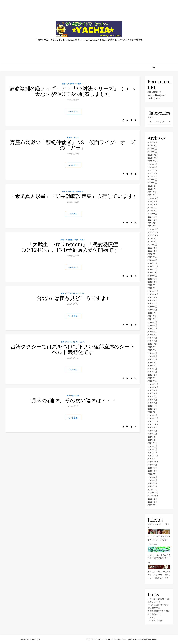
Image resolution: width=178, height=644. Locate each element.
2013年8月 (152, 356)
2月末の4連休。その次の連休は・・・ (73, 400)
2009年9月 (152, 499)
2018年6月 (152, 282)
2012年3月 (152, 409)
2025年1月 (152, 189)
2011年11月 (153, 421)
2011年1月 (152, 452)
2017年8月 (152, 300)
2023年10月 (153, 235)
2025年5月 (152, 176)
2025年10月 (153, 161)
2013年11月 (153, 347)
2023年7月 (152, 245)
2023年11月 (153, 232)
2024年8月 (152, 204)
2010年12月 (153, 455)
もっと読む (73, 111)
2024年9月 (152, 201)
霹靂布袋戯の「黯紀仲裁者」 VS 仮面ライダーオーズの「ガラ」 (73, 145)
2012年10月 (153, 387)
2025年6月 (152, 173)
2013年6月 (152, 362)
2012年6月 (152, 400)
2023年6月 (152, 248)
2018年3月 (152, 285)
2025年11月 (153, 158)
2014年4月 (152, 334)
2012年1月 (152, 415)
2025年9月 (152, 164)
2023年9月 (152, 238)
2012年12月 (153, 381)
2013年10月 (153, 350)
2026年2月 (152, 149)
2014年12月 (153, 316)
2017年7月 (152, 303)
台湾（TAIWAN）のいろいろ (73, 294)
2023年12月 (153, 229)
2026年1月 (152, 152)
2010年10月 (153, 462)
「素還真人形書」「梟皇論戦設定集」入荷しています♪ (73, 196)
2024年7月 (152, 207)
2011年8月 (152, 431)
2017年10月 (153, 294)
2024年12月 (153, 192)
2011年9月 (152, 427)
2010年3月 (152, 480)
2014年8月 (152, 325)
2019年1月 (152, 263)
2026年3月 (152, 145)
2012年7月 (152, 396)
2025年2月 (152, 186)
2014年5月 (152, 331)
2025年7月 (152, 170)
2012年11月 (153, 384)
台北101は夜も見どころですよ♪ (73, 298)
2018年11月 (153, 269)
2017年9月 (152, 297)
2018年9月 (152, 276)
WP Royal (37, 639)
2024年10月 (153, 198)
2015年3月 (152, 310)
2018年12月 (153, 266)
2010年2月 (152, 483)
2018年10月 (153, 272)
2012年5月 (152, 403)
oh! (149, 563)
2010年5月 (152, 474)
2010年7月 (152, 468)
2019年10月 (153, 257)
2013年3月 (152, 372)
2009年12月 (153, 489)
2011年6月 (152, 437)
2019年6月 (152, 260)
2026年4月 (152, 142)
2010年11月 (153, 458)
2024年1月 (152, 226)
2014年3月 (152, 338)
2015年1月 (152, 313)
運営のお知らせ (73, 396)
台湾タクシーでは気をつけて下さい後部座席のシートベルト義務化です (73, 349)
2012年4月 (152, 406)
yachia (157, 98)
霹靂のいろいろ (73, 138)
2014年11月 (153, 319)
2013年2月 (152, 375)
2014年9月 (152, 322)
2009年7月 (152, 505)
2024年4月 (152, 217)
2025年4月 (152, 180)
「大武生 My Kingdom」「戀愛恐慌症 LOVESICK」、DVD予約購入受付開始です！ (73, 247)
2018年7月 (152, 279)
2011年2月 (152, 449)
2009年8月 (152, 502)
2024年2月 (152, 223)
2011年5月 (152, 440)
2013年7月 (152, 359)
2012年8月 (152, 393)
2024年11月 (153, 195)
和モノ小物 (152, 545)
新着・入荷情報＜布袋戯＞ (73, 84)
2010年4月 (152, 477)
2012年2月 (152, 412)
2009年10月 (153, 496)
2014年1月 (152, 341)
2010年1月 (152, 486)
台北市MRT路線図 (155, 620)
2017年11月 (153, 291)
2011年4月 (152, 443)
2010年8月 (152, 465)
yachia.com (157, 92)
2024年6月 (152, 210)
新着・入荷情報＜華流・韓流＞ (73, 240)
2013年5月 (152, 365)
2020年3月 (152, 254)
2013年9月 (152, 353)
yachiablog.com (159, 95)
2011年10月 (153, 424)
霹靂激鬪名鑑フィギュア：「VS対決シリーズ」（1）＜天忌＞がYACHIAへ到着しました (73, 91)
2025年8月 (152, 167)
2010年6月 (152, 471)
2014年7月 (152, 328)
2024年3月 (152, 220)
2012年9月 (152, 390)
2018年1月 (152, 288)
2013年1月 (152, 378)
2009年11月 (153, 493)
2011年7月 (152, 434)
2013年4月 (152, 369)
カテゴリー (152, 117)
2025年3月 (152, 183)
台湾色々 (152, 617)
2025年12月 (153, 155)
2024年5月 (152, 214)
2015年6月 (152, 307)
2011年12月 (153, 418)
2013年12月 (153, 344)
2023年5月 (152, 251)
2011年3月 (152, 446)
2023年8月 (152, 241)
